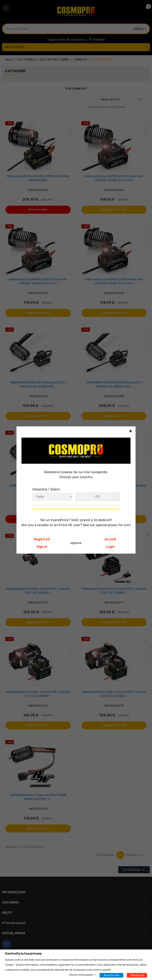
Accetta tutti (111, 975)
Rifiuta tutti (138, 975)
